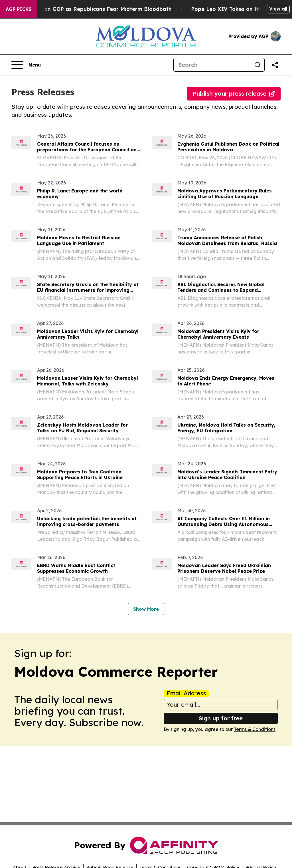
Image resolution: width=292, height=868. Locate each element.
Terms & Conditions (255, 729)
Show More (146, 609)
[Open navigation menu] (26, 65)
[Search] (212, 65)
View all (278, 9)
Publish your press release (234, 94)
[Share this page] (275, 65)
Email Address (186, 693)
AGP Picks (19, 9)
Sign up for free (221, 718)
